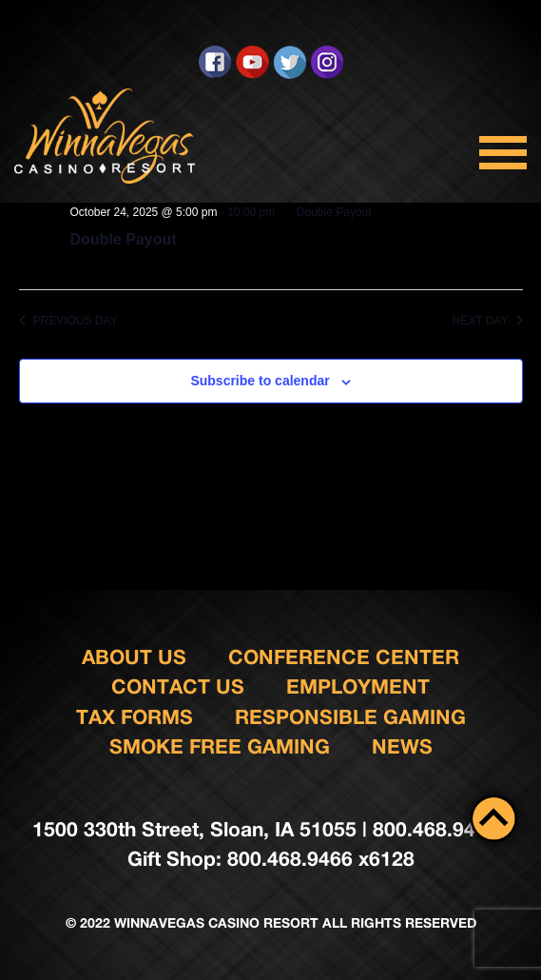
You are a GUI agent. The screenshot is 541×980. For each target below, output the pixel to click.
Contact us (178, 686)
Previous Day (68, 321)
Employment (358, 686)
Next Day (488, 321)
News (402, 746)
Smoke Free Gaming (220, 746)
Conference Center (344, 657)
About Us (134, 657)
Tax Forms (135, 717)
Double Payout (124, 239)
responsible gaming (350, 717)
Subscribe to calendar (260, 381)
